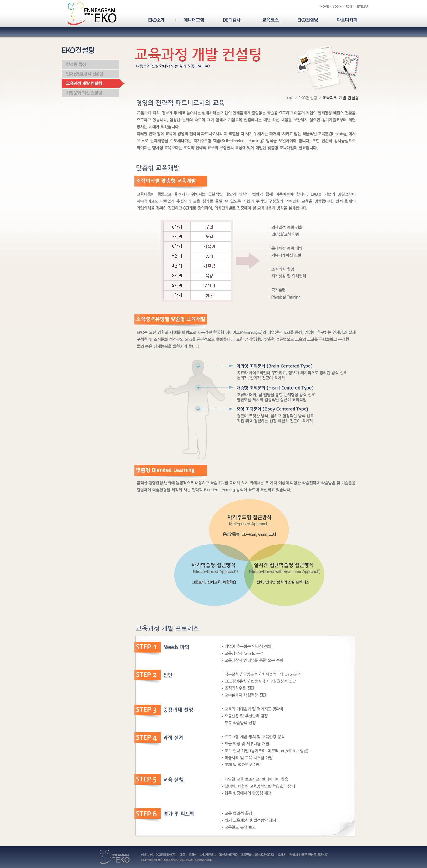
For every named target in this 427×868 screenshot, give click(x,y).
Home (288, 98)
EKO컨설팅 (308, 98)
